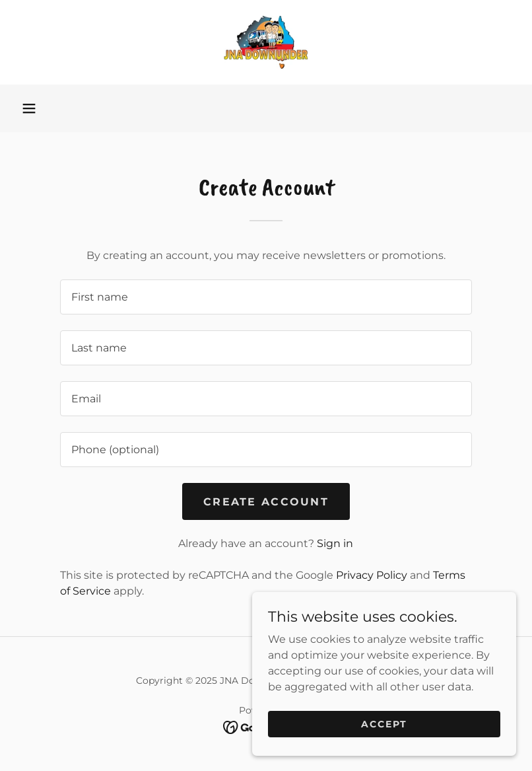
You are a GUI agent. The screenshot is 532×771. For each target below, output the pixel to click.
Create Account (266, 502)
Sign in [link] (335, 543)
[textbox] (266, 297)
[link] (266, 42)
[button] (29, 108)
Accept (384, 723)
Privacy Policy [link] (372, 575)
